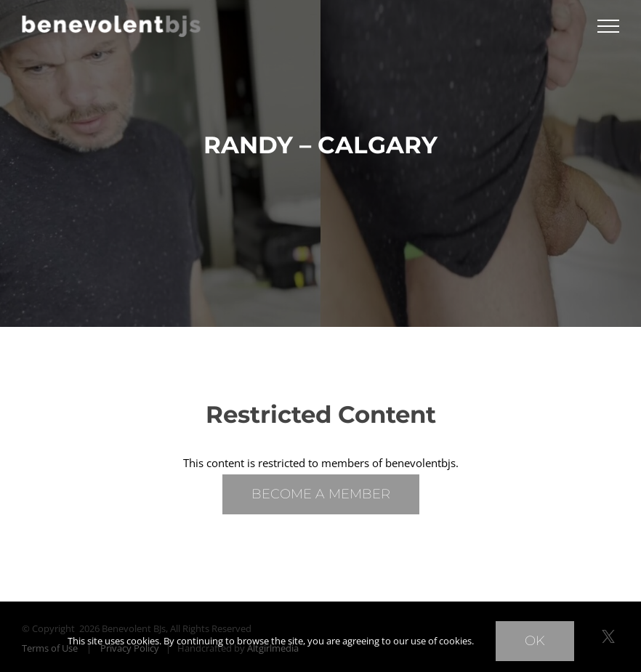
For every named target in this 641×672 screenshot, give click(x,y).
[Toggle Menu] (608, 26)
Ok (535, 641)
